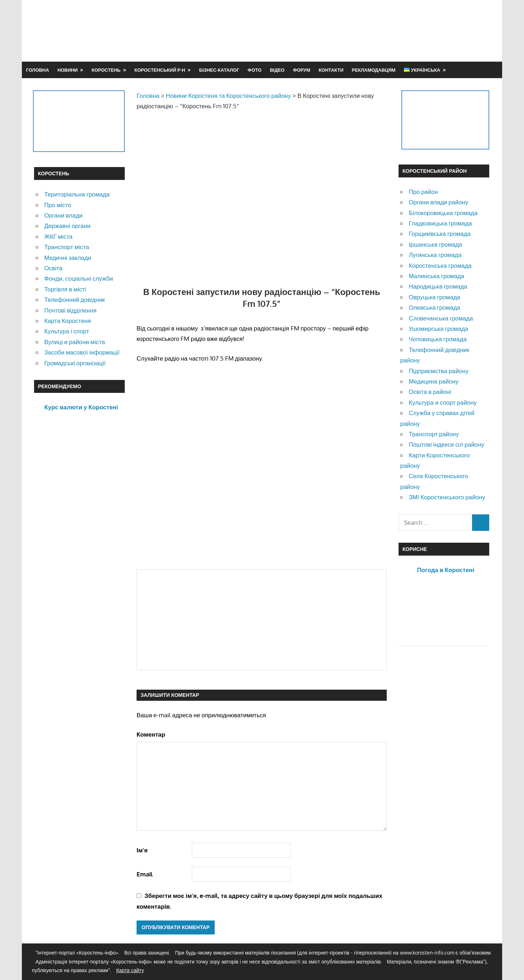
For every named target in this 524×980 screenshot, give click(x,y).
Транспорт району (434, 434)
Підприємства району (439, 371)
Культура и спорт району (443, 402)
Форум (301, 70)
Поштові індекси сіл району (446, 444)
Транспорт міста (66, 247)
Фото (255, 70)
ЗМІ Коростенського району (447, 497)
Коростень (106, 70)
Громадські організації (75, 363)
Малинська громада (436, 276)
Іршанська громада (435, 244)
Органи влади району (438, 202)
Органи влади (63, 215)
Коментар (151, 734)
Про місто (58, 205)
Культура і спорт (66, 331)
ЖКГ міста (58, 236)
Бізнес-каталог (219, 70)
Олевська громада (434, 307)
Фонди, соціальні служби (78, 278)
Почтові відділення (70, 310)
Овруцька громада (434, 297)
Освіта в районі (430, 392)
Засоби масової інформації (82, 352)
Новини (68, 70)
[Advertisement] (359, 30)
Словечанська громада (441, 318)
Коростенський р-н (160, 70)
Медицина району (434, 381)
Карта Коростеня (67, 321)
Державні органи (67, 226)
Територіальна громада (77, 194)
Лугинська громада (435, 255)
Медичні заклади (68, 258)
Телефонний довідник (74, 299)
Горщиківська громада (440, 234)
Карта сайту (130, 970)
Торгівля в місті (65, 289)
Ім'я (142, 850)
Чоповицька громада (437, 339)
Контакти (331, 70)
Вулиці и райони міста (74, 342)
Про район (423, 192)
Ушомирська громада (438, 329)
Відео (277, 70)
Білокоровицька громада (443, 213)
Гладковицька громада (440, 223)
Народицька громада (438, 286)
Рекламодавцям (374, 70)
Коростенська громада (440, 265)
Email (145, 874)
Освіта (53, 268)
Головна (38, 70)
